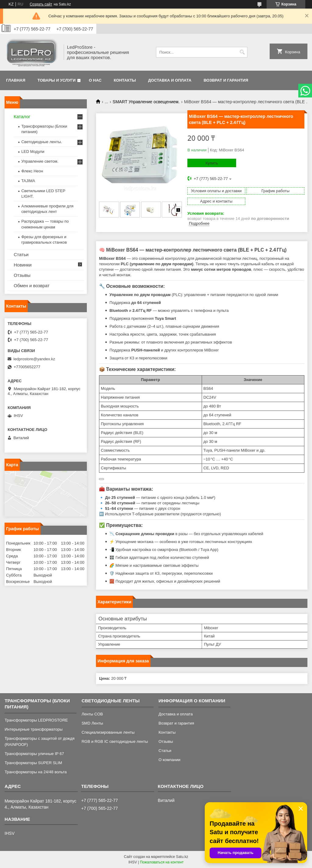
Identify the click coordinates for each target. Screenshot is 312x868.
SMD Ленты (92, 723)
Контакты (125, 80)
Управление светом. (40, 161)
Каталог (22, 116)
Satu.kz (182, 857)
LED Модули (33, 152)
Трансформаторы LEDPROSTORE (36, 720)
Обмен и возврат (32, 286)
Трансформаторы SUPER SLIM (33, 763)
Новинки (23, 265)
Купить (212, 163)
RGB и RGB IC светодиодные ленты (115, 741)
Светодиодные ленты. (42, 142)
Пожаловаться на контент (162, 862)
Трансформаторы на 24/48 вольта (36, 772)
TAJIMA (28, 181)
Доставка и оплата (170, 80)
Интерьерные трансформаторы (34, 729)
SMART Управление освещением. (146, 102)
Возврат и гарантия (226, 80)
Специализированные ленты (108, 732)
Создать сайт (41, 4)
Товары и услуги (57, 80)
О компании (169, 760)
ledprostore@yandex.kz (34, 359)
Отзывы (22, 275)
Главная (16, 80)
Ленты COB (92, 714)
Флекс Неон (32, 171)
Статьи (21, 254)
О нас (95, 80)
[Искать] (242, 52)
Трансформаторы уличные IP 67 (34, 754)
